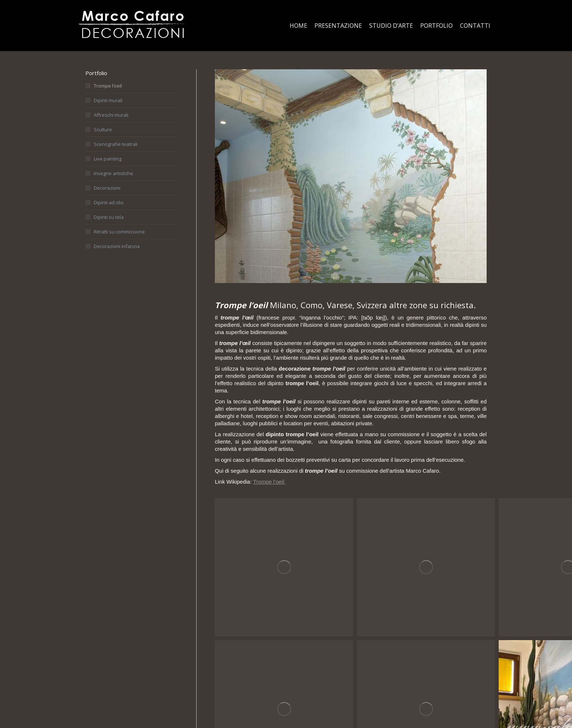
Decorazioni (107, 188)
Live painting (108, 159)
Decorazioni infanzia (117, 246)
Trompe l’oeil (269, 482)
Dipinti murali (108, 100)
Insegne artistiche (113, 173)
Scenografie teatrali (116, 144)
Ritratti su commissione (119, 232)
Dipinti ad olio (109, 202)
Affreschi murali (111, 115)
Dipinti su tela (109, 217)
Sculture (103, 129)
